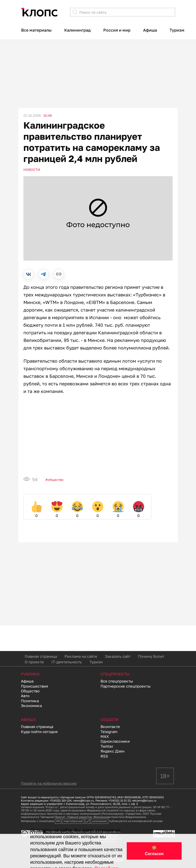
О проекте (34, 662)
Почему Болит (151, 656)
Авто (25, 696)
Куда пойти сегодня (39, 732)
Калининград (77, 30)
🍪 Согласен (154, 851)
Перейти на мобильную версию (49, 783)
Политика (30, 701)
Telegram (109, 732)
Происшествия (35, 686)
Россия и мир (117, 30)
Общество (56, 480)
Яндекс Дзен (112, 751)
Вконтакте (110, 726)
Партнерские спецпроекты (126, 686)
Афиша (150, 30)
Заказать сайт (118, 656)
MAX (105, 736)
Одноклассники (115, 741)
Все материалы (36, 30)
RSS (104, 756)
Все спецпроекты (117, 681)
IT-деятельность (67, 662)
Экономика (31, 706)
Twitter (107, 746)
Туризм (177, 30)
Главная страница (41, 656)
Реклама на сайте (81, 656)
